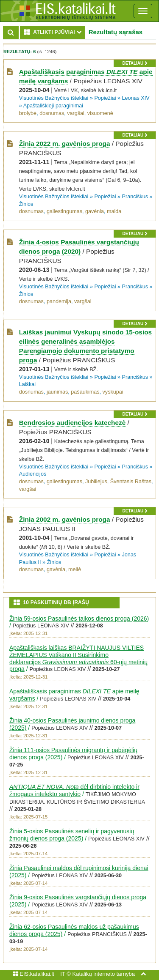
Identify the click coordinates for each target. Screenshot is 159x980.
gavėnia (95, 211)
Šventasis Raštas (131, 482)
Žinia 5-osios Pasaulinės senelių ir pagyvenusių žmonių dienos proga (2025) (72, 835)
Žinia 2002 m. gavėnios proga (65, 519)
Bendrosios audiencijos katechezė (72, 423)
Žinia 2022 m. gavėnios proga (65, 144)
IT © (66, 974)
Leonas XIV (136, 98)
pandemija (59, 301)
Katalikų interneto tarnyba (103, 974)
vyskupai (113, 392)
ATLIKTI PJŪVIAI (54, 32)
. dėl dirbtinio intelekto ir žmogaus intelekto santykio (74, 790)
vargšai (76, 113)
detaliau (135, 63)
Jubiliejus (96, 482)
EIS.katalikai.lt (34, 974)
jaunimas (57, 392)
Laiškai (27, 384)
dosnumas (52, 113)
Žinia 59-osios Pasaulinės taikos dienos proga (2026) (79, 619)
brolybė (28, 113)
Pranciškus (135, 197)
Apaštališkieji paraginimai (53, 106)
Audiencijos (33, 474)
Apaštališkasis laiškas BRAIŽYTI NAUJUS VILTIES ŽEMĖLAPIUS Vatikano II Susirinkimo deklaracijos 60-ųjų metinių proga (78, 658)
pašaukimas (85, 392)
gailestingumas (64, 211)
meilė (75, 569)
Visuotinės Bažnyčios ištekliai (54, 98)
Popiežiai (105, 98)
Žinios (26, 204)
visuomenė (100, 113)
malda (114, 211)
